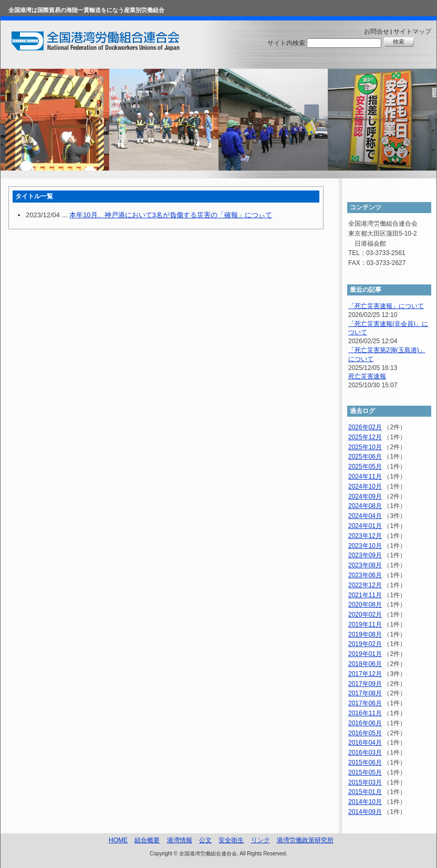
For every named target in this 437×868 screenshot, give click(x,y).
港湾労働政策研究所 (305, 840)
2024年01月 (365, 526)
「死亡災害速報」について (386, 306)
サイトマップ (412, 31)
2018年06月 (365, 664)
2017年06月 (365, 703)
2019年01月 (365, 654)
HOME (118, 840)
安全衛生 (231, 840)
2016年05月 (365, 733)
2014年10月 (365, 802)
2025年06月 (365, 457)
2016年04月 (365, 743)
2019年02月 (365, 644)
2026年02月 (365, 427)
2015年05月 (365, 772)
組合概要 (147, 840)
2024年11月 (365, 477)
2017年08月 (365, 693)
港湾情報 (180, 840)
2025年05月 (365, 467)
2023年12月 (365, 536)
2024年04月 (365, 516)
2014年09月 (365, 812)
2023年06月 (365, 575)
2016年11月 (365, 713)
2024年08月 (365, 506)
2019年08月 (365, 634)
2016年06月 (365, 723)
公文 (205, 840)
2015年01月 (365, 792)
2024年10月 (365, 486)
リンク (261, 840)
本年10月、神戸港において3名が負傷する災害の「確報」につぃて (171, 215)
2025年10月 (365, 447)
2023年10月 (365, 546)
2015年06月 (365, 763)
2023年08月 (365, 565)
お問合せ (377, 31)
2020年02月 (365, 615)
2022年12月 (365, 585)
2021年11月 (365, 595)
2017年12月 (365, 674)
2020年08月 (365, 605)
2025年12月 (365, 437)
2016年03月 (365, 753)
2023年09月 (365, 555)
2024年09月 (365, 496)
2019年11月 (365, 624)
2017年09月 (365, 684)
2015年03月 (365, 782)
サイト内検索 (286, 43)
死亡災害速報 (367, 376)
